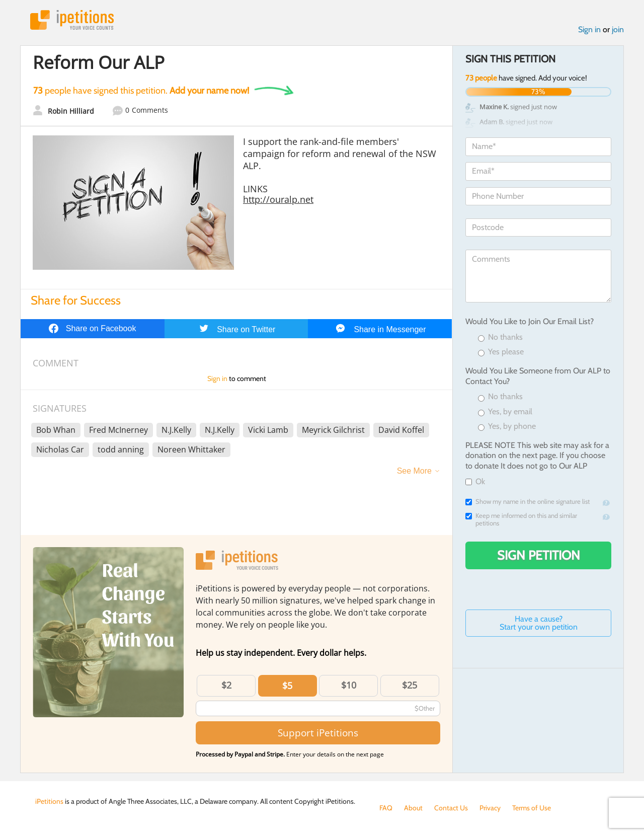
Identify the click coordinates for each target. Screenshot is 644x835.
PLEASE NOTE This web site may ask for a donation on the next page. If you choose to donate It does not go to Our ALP (537, 456)
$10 (349, 685)
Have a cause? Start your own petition (539, 623)
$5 (287, 686)
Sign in (589, 29)
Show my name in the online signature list (528, 502)
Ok (475, 481)
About (413, 808)
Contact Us (451, 808)
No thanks (500, 337)
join (618, 29)
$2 (226, 685)
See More (414, 471)
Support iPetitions (318, 733)
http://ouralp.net (278, 199)
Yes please (501, 352)
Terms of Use (532, 808)
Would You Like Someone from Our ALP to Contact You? (538, 376)
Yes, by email (505, 412)
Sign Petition (539, 555)
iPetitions (72, 20)
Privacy (490, 808)
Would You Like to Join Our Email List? (530, 321)
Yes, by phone (507, 427)
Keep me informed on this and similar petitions (521, 519)
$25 (410, 685)
